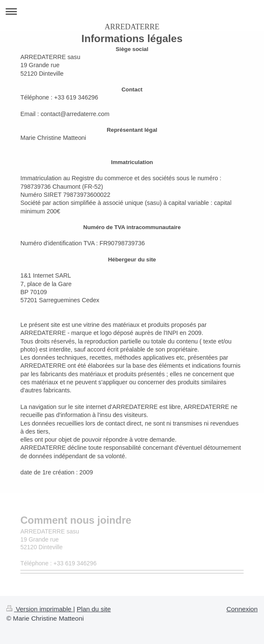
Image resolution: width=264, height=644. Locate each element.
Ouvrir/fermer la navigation (132, 11)
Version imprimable (40, 609)
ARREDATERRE (132, 27)
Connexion (242, 609)
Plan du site (94, 609)
